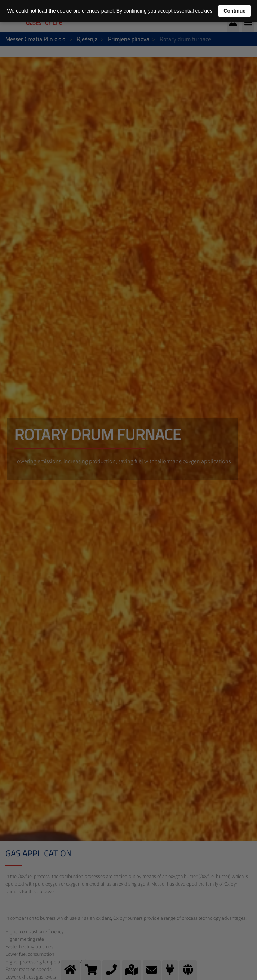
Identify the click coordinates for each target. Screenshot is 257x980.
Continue (234, 11)
